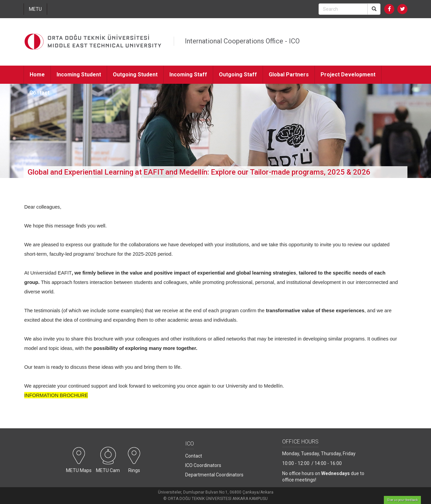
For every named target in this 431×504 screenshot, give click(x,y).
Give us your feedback (403, 500)
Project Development (348, 75)
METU (35, 9)
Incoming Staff (188, 75)
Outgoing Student (135, 75)
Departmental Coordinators (214, 475)
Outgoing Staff (238, 75)
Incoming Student (79, 75)
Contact (39, 93)
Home (37, 75)
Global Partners (289, 75)
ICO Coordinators (203, 465)
